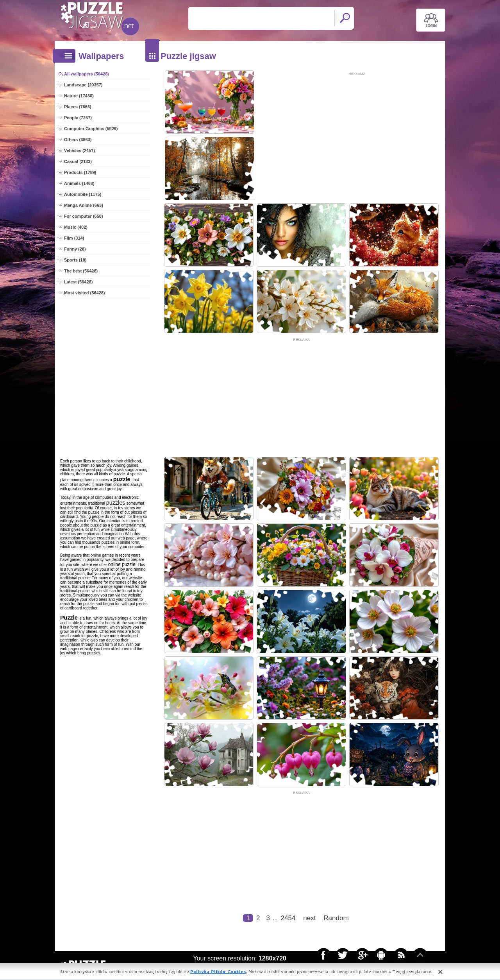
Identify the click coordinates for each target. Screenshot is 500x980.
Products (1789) (80, 172)
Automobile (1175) (83, 194)
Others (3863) (78, 140)
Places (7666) (78, 107)
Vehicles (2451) (79, 150)
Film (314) (74, 238)
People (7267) (78, 118)
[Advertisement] (357, 132)
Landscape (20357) (83, 85)
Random (336, 918)
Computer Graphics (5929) (91, 129)
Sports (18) (75, 260)
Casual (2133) (78, 161)
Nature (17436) (79, 96)
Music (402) (76, 227)
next (309, 918)
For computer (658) (84, 216)
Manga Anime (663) (84, 205)
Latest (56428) (78, 282)
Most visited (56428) (85, 293)
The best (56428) (81, 271)
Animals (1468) (79, 183)
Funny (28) (75, 249)
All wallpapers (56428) (87, 74)
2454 (288, 918)
